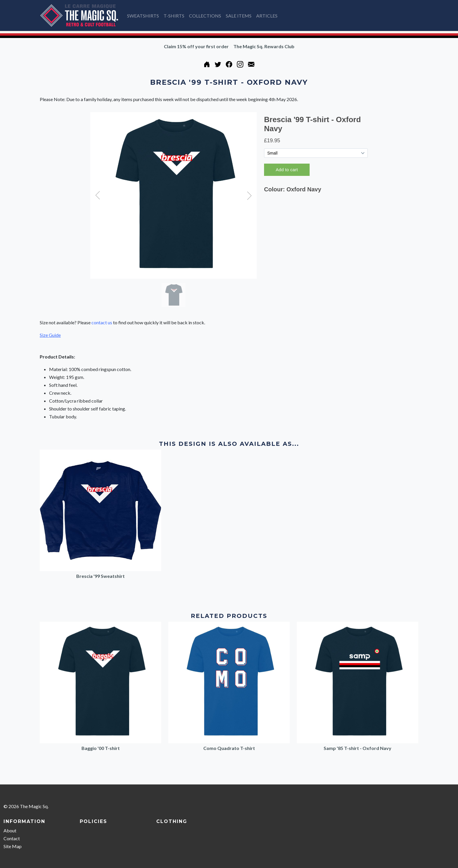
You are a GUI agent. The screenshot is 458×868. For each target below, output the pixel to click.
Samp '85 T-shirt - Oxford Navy (358, 748)
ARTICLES (267, 16)
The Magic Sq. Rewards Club (264, 46)
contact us (102, 322)
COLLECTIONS (205, 16)
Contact (12, 838)
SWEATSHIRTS (143, 16)
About (10, 830)
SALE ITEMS (239, 16)
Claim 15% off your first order (196, 46)
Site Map (13, 846)
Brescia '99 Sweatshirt (100, 576)
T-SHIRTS (174, 16)
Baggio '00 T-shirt (101, 748)
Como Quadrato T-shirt (229, 748)
